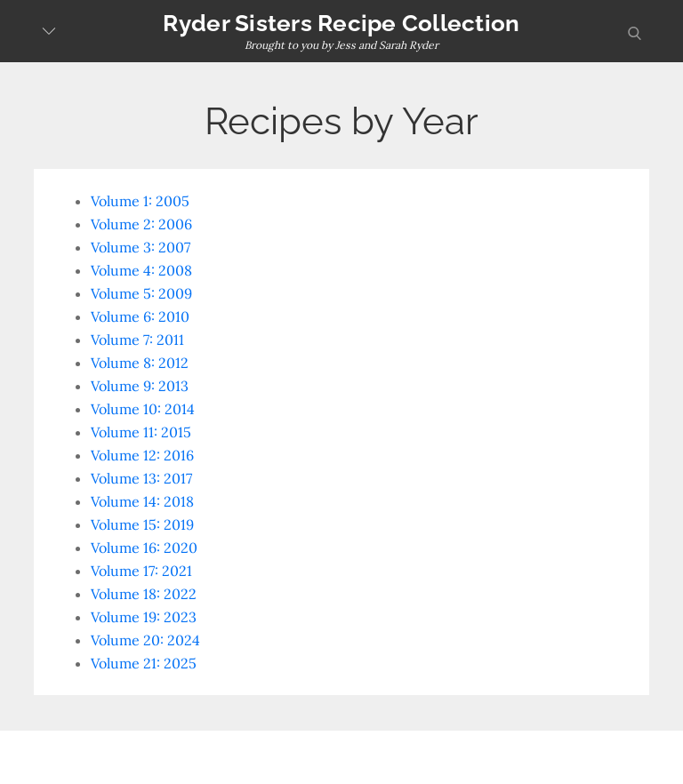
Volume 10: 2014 (143, 409)
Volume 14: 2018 (142, 501)
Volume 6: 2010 (140, 316)
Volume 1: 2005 (140, 201)
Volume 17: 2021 (141, 571)
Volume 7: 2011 (137, 340)
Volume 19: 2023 (144, 617)
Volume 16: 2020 (144, 548)
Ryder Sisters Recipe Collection (341, 23)
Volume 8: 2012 (140, 363)
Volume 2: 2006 (141, 224)
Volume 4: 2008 (141, 270)
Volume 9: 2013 (140, 386)
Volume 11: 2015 (141, 432)
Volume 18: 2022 (144, 594)
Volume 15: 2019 (142, 524)
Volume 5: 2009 (141, 293)
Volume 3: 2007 (141, 247)
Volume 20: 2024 (145, 640)
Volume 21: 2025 (144, 663)
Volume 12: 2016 (142, 455)
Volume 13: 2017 (141, 478)
